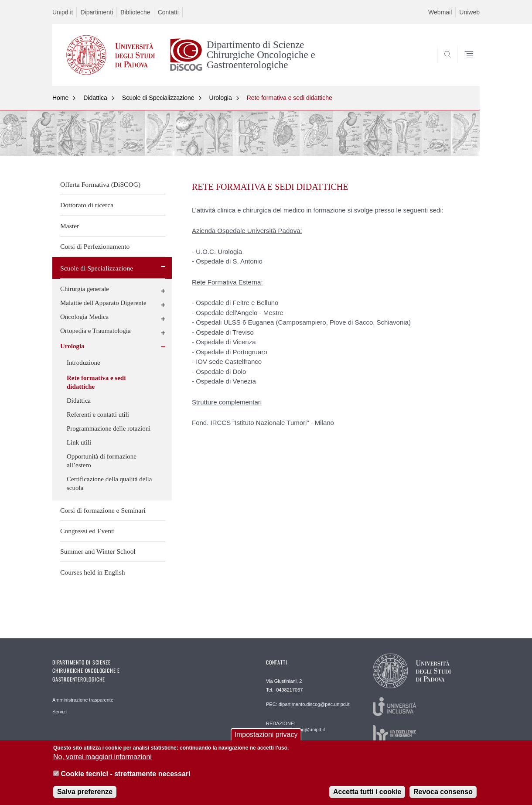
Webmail (440, 12)
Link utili (79, 442)
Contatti (168, 12)
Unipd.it (63, 12)
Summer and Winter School (98, 551)
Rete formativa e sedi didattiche (290, 98)
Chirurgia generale (85, 289)
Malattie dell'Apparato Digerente (103, 303)
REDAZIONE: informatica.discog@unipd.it (295, 726)
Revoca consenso (443, 796)
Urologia (221, 98)
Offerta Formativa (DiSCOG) (100, 184)
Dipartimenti (97, 12)
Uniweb (469, 12)
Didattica (95, 98)
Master (70, 226)
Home (60, 98)
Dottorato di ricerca (87, 205)
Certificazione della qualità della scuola (109, 483)
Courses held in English (93, 572)
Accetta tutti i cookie (367, 796)
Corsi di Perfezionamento (95, 246)
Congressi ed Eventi (88, 531)
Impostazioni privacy (266, 738)
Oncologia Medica (84, 317)
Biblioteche (135, 12)
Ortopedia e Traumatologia (95, 331)
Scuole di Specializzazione (158, 98)
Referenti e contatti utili (98, 414)
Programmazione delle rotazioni (109, 428)
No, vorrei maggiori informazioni (102, 761)
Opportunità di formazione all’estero (102, 461)
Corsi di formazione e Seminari (103, 510)
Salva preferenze (85, 796)
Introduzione (84, 363)
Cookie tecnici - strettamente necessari (125, 778)
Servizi (60, 712)
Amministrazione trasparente (83, 700)
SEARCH (464, 65)
